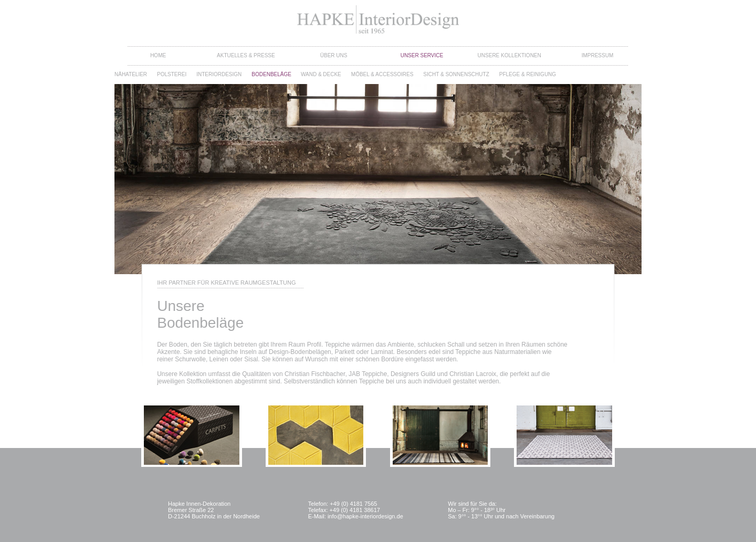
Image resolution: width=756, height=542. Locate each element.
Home (158, 55)
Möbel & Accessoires (382, 74)
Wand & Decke (321, 74)
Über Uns (334, 55)
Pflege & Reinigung (528, 74)
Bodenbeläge (271, 74)
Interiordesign (219, 74)
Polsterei (172, 74)
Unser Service (422, 55)
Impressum (598, 55)
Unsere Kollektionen (510, 55)
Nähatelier (131, 74)
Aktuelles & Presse (246, 55)
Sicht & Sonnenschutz (456, 74)
